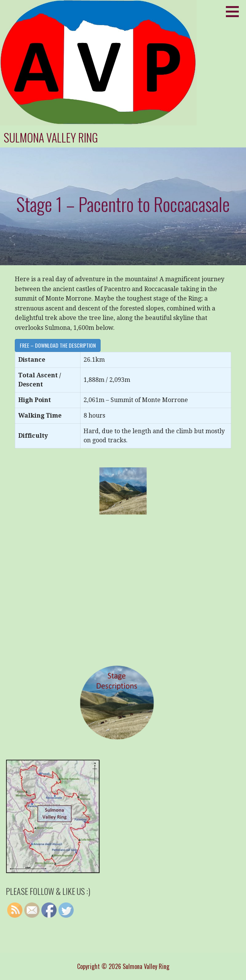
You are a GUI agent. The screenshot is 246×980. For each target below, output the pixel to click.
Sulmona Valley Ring (51, 137)
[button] (235, 11)
